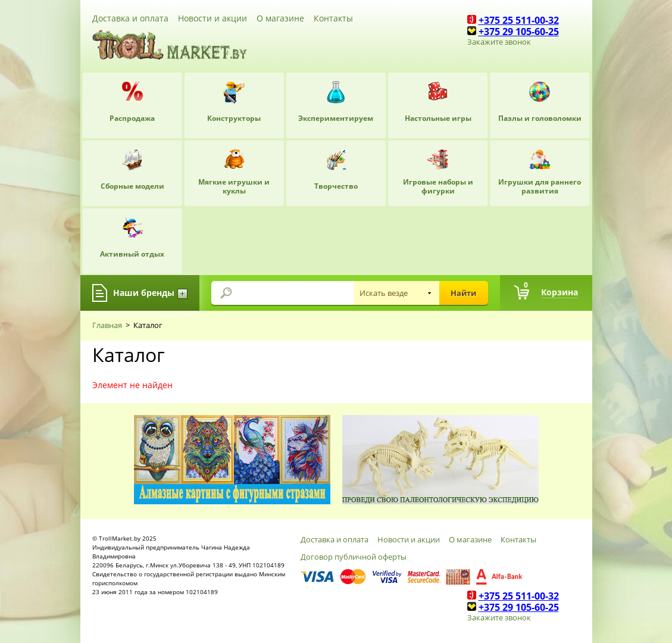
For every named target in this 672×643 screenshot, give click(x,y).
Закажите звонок (499, 42)
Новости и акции (212, 18)
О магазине (280, 18)
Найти (463, 293)
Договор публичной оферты (354, 557)
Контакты (333, 18)
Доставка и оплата (130, 18)
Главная (107, 325)
